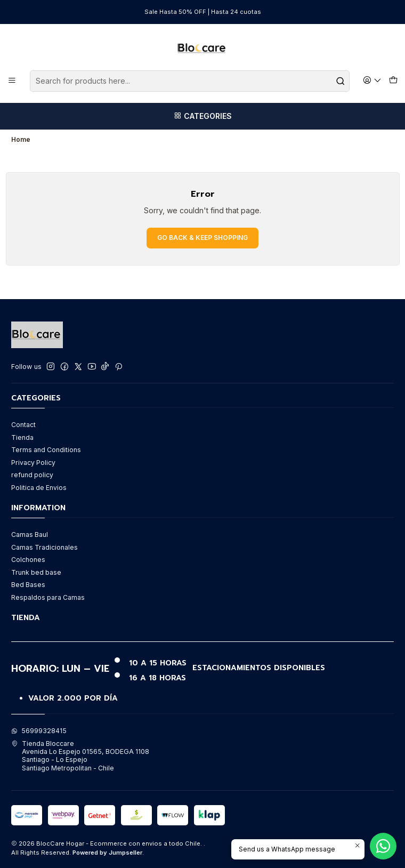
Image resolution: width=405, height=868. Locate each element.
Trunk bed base (36, 572)
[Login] (372, 81)
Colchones (28, 560)
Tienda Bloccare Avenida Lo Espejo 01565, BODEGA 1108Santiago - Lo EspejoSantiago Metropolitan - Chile (80, 756)
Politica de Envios (39, 488)
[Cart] (393, 81)
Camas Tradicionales (44, 547)
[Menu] (12, 81)
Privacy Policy (33, 463)
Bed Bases (28, 585)
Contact (23, 425)
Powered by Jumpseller (107, 853)
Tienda (22, 437)
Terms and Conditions (46, 450)
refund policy (32, 475)
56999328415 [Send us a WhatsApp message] (39, 731)
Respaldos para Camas (48, 597)
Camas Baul (30, 535)
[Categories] (203, 116)
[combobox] (190, 81)
